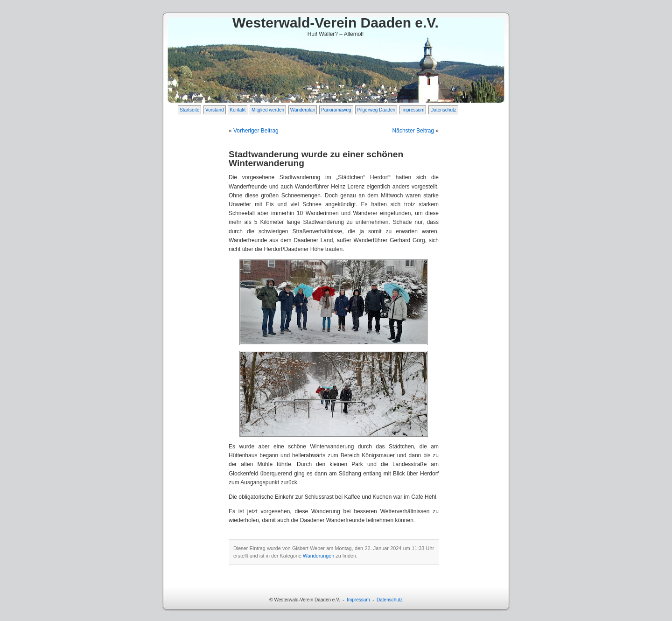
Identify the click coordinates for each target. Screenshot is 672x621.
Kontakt (238, 110)
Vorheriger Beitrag (256, 131)
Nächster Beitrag (413, 131)
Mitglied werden (268, 110)
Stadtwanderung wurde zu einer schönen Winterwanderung (316, 159)
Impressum (413, 110)
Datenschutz (443, 110)
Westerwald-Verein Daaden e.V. (336, 23)
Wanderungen (318, 556)
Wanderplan (303, 110)
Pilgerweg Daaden (376, 110)
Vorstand (214, 110)
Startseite (189, 110)
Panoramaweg (336, 110)
